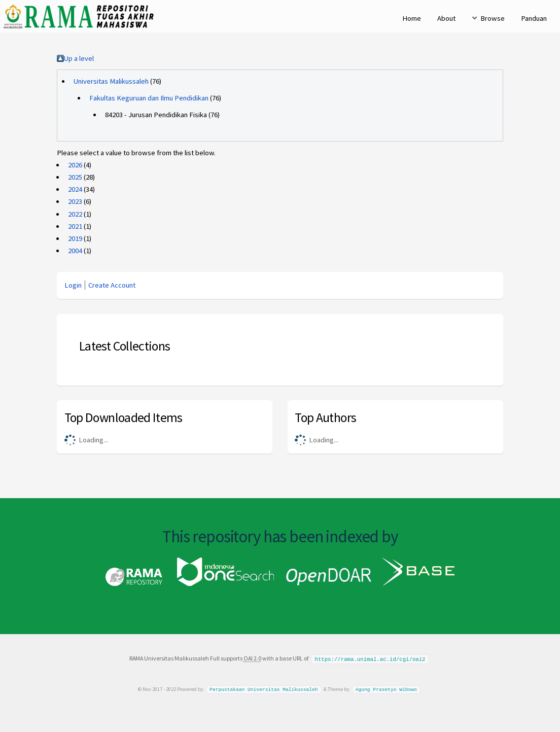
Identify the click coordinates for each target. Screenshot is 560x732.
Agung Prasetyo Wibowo (386, 689)
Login (73, 285)
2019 (75, 238)
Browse (493, 18)
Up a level (79, 58)
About (446, 18)
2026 (75, 165)
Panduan (534, 18)
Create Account (112, 285)
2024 (75, 189)
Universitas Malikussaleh (111, 81)
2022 (75, 214)
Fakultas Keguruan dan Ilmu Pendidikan (149, 98)
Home (412, 18)
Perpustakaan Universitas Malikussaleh (264, 689)
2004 (75, 251)
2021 (75, 226)
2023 (75, 201)
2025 (75, 177)
